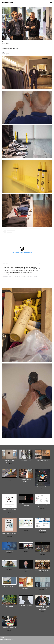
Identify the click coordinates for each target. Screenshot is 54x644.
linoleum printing (42, 588)
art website (26, 550)
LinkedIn (2, 637)
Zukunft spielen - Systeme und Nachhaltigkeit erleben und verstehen (42, 608)
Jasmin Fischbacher (8, 3)
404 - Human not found (42, 487)
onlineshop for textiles (9, 586)
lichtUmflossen (9, 606)
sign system (26, 529)
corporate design (9, 568)
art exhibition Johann (42, 460)
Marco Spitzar (6, 44)
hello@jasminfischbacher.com (7, 640)
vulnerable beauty (9, 551)
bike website (42, 553)
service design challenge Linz (42, 570)
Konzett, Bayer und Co (26, 460)
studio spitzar (6, 54)
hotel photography (26, 589)
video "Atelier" (9, 479)
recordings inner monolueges (26, 570)
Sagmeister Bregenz (7, 49)
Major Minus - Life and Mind (26, 606)
